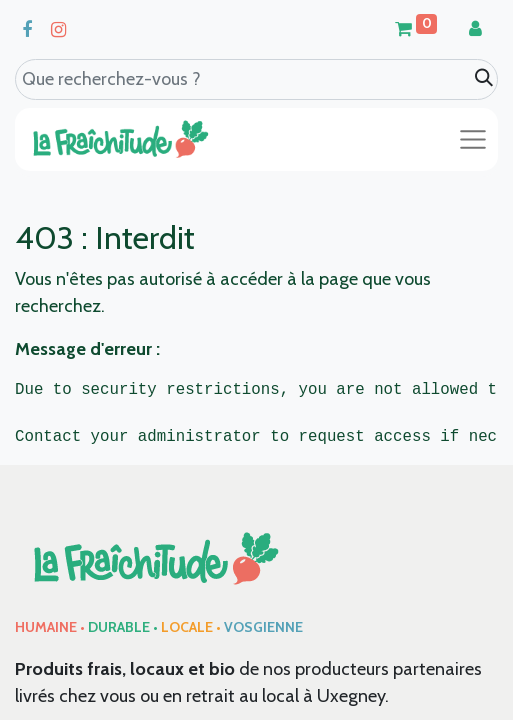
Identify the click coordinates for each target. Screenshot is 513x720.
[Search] (484, 78)
